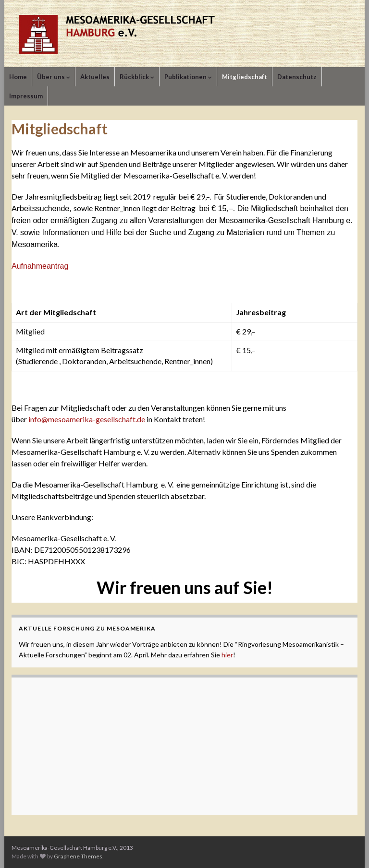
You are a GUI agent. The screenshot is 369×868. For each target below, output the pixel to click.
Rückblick (137, 77)
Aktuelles (95, 77)
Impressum (26, 96)
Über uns (54, 77)
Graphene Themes (78, 856)
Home (18, 77)
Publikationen (188, 77)
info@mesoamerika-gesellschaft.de (87, 419)
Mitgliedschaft (245, 77)
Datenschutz (297, 77)
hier (227, 655)
